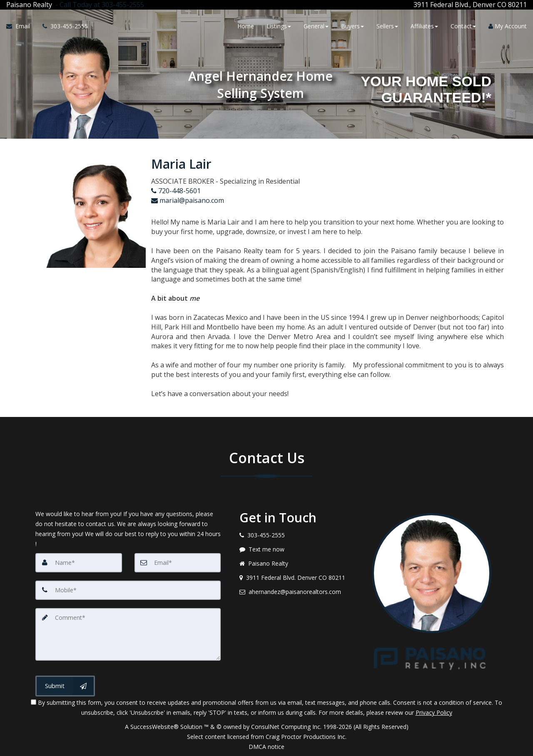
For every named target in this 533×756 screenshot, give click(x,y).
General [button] (316, 26)
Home (246, 26)
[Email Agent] (21, 26)
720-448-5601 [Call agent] (176, 191)
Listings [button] (279, 26)
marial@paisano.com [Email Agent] (188, 200)
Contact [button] (463, 26)
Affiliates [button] (424, 26)
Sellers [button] (387, 26)
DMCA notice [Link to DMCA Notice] (266, 747)
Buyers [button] (352, 26)
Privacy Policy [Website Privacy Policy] (434, 712)
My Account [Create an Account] (508, 26)
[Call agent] (98, 5)
